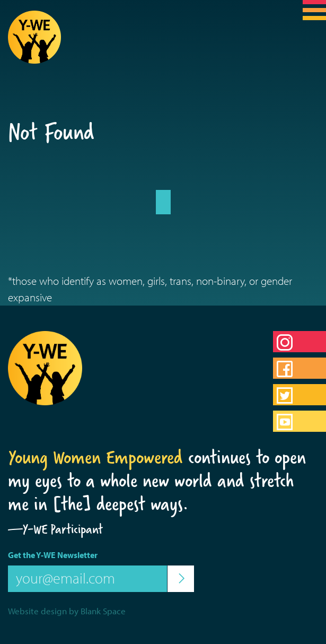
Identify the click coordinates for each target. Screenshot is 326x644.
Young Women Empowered (95, 457)
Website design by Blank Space (67, 611)
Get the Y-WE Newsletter (53, 555)
